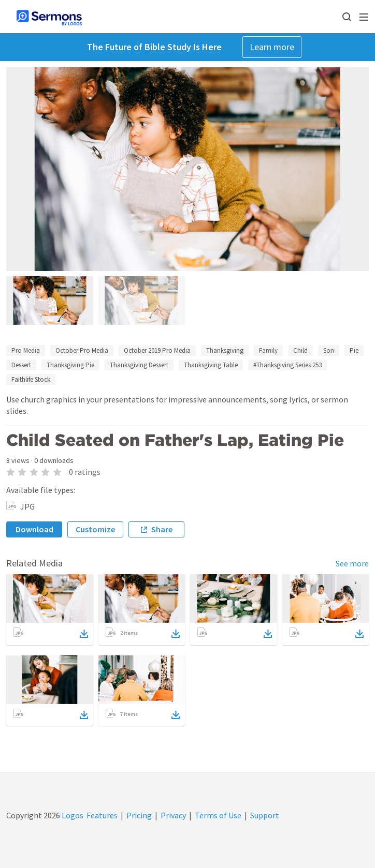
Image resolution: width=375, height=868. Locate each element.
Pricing (139, 815)
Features (102, 815)
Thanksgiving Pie (70, 365)
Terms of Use (218, 815)
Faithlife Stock (31, 379)
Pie (354, 350)
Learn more (272, 47)
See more (352, 563)
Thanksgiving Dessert (139, 365)
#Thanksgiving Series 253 (287, 365)
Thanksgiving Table (211, 365)
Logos (72, 815)
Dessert (21, 365)
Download (34, 529)
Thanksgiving (225, 350)
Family (268, 350)
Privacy (173, 815)
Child (300, 350)
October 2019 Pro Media (157, 350)
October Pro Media (82, 350)
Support (265, 815)
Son (329, 350)
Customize (95, 529)
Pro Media (26, 350)
